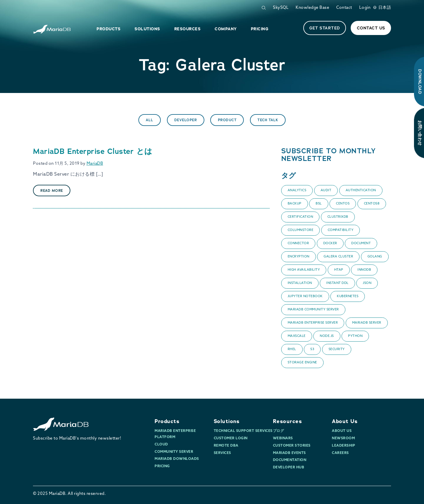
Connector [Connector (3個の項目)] (298, 243)
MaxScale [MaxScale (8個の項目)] (297, 336)
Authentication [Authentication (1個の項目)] (361, 191)
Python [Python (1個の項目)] (355, 336)
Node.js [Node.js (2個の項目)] (327, 336)
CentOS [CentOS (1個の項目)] (343, 204)
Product (227, 120)
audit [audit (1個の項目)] (326, 191)
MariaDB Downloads (177, 459)
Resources (288, 421)
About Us (345, 421)
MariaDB (95, 164)
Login (365, 8)
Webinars (283, 438)
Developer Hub (289, 468)
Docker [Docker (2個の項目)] (330, 243)
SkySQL (281, 8)
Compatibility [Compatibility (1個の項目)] (341, 230)
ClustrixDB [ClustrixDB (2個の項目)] (338, 217)
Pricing (162, 466)
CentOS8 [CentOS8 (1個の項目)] (372, 204)
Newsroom (343, 438)
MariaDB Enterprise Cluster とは (93, 151)
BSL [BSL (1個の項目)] (319, 204)
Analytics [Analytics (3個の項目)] (297, 191)
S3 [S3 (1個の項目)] (312, 349)
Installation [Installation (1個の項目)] (300, 283)
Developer (186, 120)
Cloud (161, 445)
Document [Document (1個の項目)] (361, 243)
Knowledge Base (312, 8)
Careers (340, 453)
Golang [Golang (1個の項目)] (375, 257)
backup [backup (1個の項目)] (295, 204)
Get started (325, 28)
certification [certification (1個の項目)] (300, 217)
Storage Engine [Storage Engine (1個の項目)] (302, 363)
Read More (52, 191)
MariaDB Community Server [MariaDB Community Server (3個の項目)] (313, 310)
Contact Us (371, 28)
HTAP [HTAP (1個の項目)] (339, 270)
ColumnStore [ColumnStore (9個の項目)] (301, 230)
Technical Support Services (243, 431)
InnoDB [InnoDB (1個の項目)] (364, 270)
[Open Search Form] (264, 8)
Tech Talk (268, 120)
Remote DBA (226, 446)
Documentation (290, 460)
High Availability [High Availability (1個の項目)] (304, 270)
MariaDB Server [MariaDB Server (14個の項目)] (367, 323)
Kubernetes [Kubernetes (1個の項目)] (348, 296)
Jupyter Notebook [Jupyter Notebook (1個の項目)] (305, 296)
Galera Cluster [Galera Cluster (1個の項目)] (338, 257)
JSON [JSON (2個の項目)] (367, 283)
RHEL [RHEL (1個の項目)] (292, 349)
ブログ (279, 431)
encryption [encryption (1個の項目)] (299, 257)
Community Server (174, 452)
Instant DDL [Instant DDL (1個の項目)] (337, 283)
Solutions (227, 421)
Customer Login (231, 438)
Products (167, 421)
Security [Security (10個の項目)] (337, 349)
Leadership (343, 446)
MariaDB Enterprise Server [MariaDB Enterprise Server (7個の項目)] (313, 323)
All (150, 120)
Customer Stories (292, 446)
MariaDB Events (289, 453)
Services (222, 453)
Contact (344, 8)
